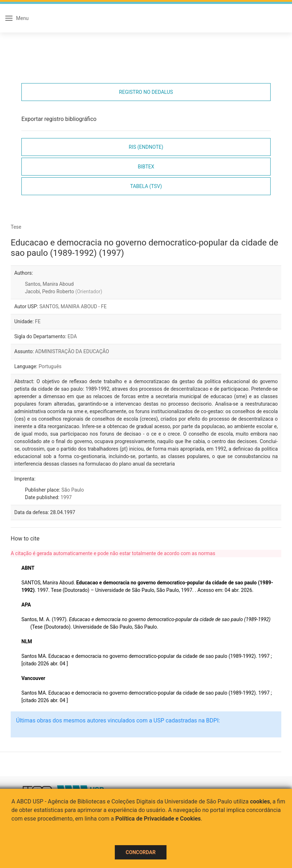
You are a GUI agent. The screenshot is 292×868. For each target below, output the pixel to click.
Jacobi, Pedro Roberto (64, 291)
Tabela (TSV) (146, 186)
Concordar (141, 852)
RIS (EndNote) (146, 147)
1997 (66, 497)
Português (50, 366)
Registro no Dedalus (146, 92)
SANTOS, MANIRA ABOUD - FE (73, 306)
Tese (16, 227)
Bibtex (146, 167)
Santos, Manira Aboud (49, 284)
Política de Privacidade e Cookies (158, 819)
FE (38, 321)
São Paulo (73, 490)
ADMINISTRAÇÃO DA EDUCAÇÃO (72, 351)
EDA (72, 336)
